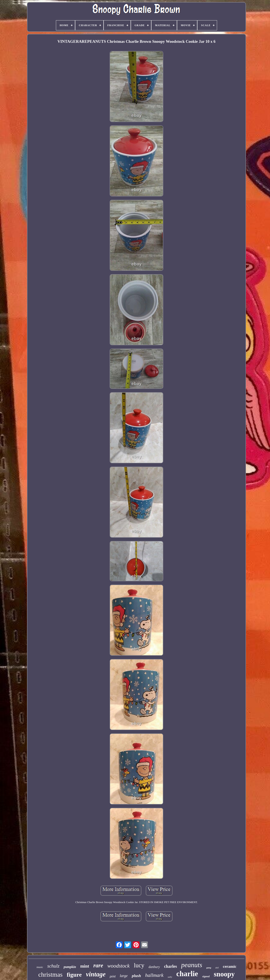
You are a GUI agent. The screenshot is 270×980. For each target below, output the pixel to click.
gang (209, 968)
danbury (154, 967)
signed (206, 976)
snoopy (224, 974)
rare (98, 965)
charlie (187, 974)
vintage (96, 974)
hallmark (154, 975)
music (40, 967)
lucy (139, 965)
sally (170, 977)
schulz (53, 966)
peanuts (192, 965)
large (124, 976)
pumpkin (70, 967)
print (113, 976)
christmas (50, 974)
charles (171, 966)
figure (74, 975)
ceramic (230, 966)
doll (217, 968)
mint (85, 966)
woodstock (119, 966)
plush (136, 976)
